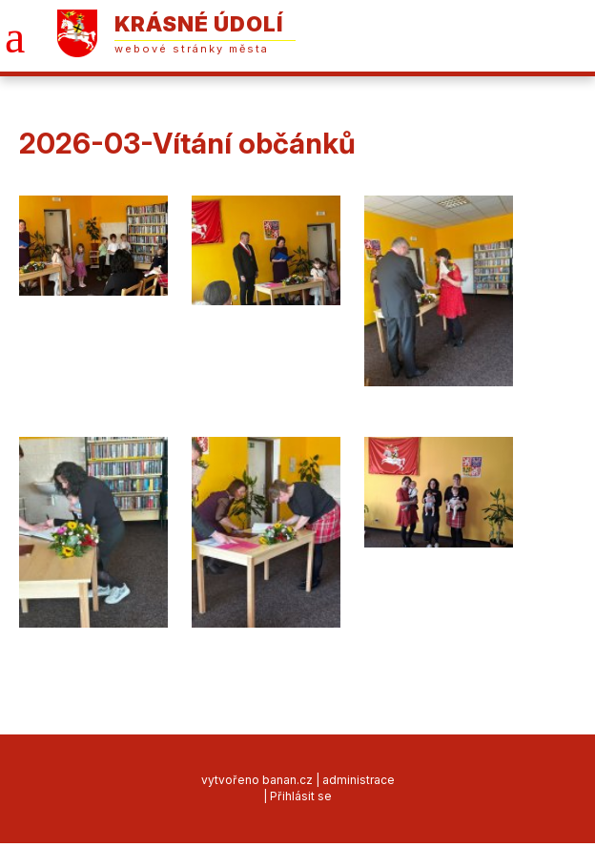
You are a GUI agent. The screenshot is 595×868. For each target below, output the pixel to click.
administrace (359, 780)
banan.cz (287, 780)
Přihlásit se (301, 796)
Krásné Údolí (199, 24)
